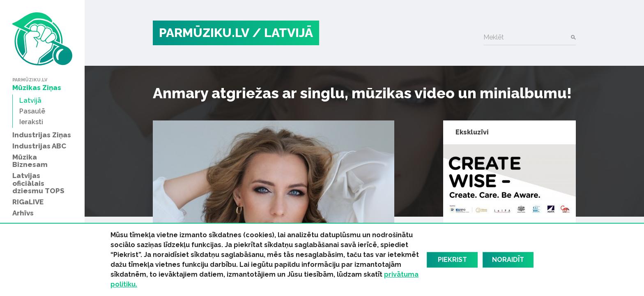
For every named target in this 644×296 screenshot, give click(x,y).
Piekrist (452, 260)
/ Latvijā (283, 33)
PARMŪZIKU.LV (204, 33)
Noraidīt (508, 260)
